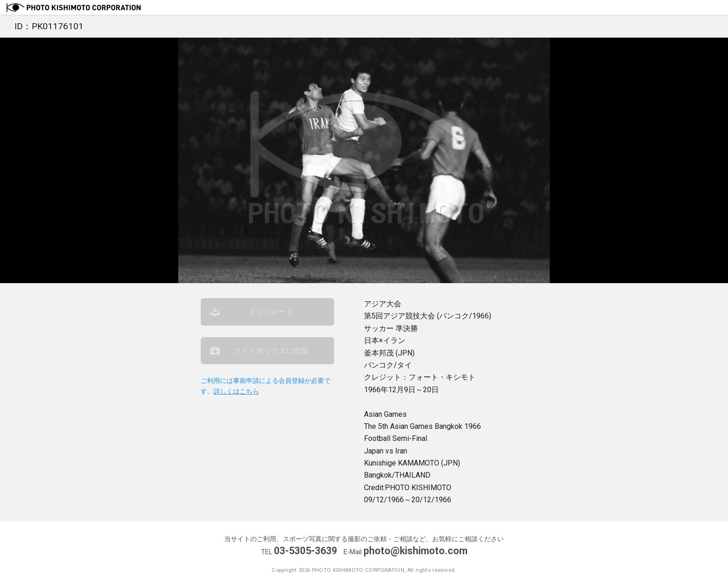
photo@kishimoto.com (416, 551)
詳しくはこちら (236, 392)
